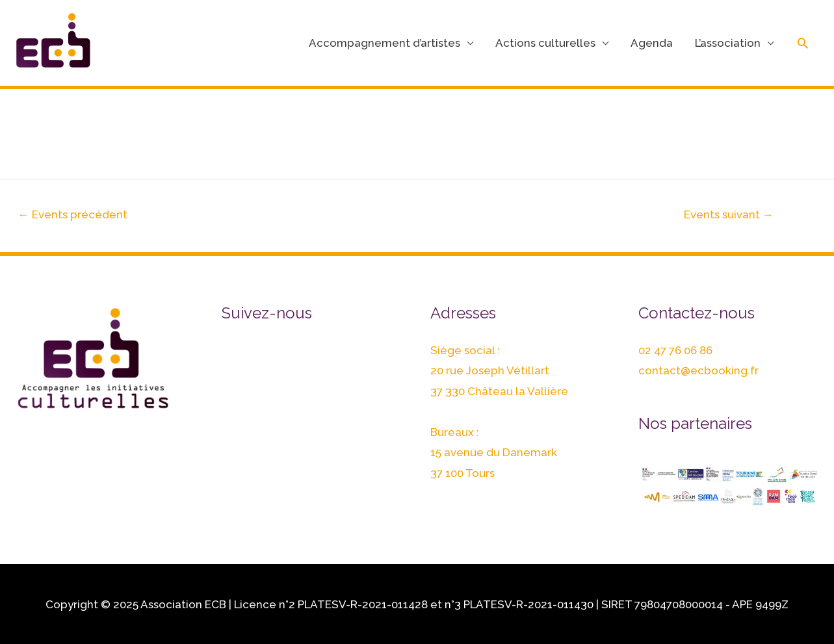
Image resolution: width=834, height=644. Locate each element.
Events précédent (73, 214)
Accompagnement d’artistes (384, 43)
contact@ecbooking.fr (698, 370)
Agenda (652, 43)
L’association (728, 43)
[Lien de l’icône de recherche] (803, 43)
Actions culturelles (545, 43)
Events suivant (729, 214)
